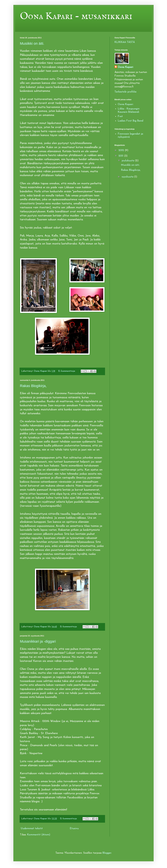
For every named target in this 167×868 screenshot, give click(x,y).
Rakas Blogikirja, (33, 386)
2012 (122, 150)
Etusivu (74, 829)
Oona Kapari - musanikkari (76, 16)
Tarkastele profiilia (125, 92)
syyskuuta (128, 177)
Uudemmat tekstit (32, 829)
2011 (121, 156)
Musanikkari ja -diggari (38, 641)
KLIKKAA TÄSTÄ (125, 42)
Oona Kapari (125, 67)
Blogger (107, 853)
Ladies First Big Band (130, 121)
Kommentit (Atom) (39, 835)
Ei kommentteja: (67, 371)
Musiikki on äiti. (32, 43)
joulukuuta (128, 161)
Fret (120, 116)
